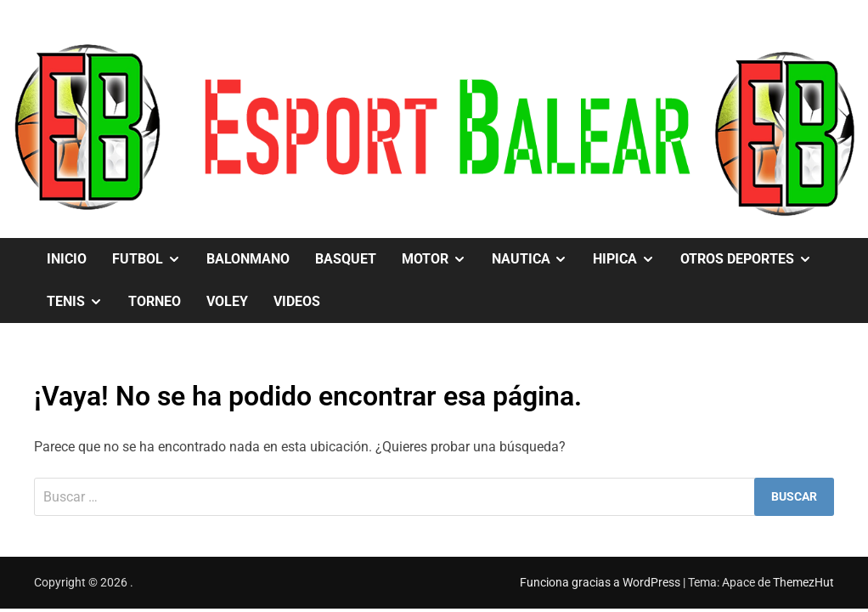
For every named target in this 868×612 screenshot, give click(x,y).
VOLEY (227, 301)
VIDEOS (297, 301)
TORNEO (155, 301)
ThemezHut (803, 582)
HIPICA (630, 259)
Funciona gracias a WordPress (601, 582)
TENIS (81, 302)
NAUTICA (536, 259)
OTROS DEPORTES (752, 259)
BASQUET (346, 259)
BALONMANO (248, 259)
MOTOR (440, 259)
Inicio (67, 259)
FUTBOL (153, 259)
